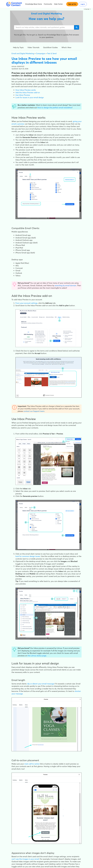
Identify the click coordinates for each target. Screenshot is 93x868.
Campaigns (41, 53)
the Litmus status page (37, 656)
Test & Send (52, 53)
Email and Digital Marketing (23, 53)
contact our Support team (34, 411)
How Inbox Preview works (26, 90)
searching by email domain (65, 285)
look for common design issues (28, 556)
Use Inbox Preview (23, 95)
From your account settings (26, 303)
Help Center (58, 4)
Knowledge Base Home (34, 4)
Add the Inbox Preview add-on (28, 93)
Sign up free (72, 4)
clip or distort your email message (41, 684)
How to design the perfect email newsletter (55, 108)
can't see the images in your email (25, 859)
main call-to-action (32, 764)
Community (48, 4)
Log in (83, 4)
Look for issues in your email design (30, 97)
